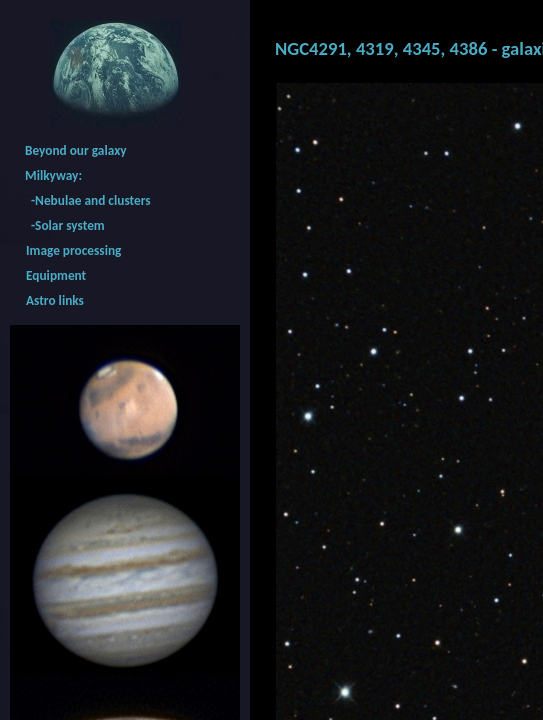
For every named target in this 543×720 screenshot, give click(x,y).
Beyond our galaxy (76, 150)
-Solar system (65, 225)
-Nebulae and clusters (88, 200)
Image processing (73, 250)
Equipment (56, 275)
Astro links (55, 300)
